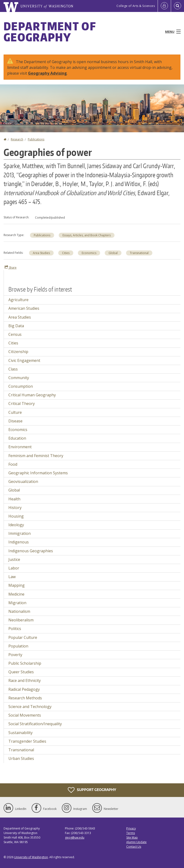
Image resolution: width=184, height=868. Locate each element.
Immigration (20, 533)
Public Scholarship (25, 663)
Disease (15, 421)
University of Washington (31, 857)
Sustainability (20, 733)
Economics (89, 253)
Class (13, 369)
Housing (16, 516)
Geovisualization (23, 481)
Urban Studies (21, 758)
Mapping (17, 585)
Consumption (21, 386)
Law (12, 577)
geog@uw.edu (75, 838)
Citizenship (18, 352)
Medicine (16, 594)
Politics (15, 629)
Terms (131, 833)
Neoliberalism (21, 620)
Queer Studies (21, 672)
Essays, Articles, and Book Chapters (87, 235)
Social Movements (25, 715)
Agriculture (18, 300)
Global (113, 253)
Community (19, 378)
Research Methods (25, 698)
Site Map (132, 838)
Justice (14, 559)
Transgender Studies (27, 741)
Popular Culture (23, 637)
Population (18, 646)
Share (11, 267)
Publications (36, 139)
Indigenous (19, 542)
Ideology (16, 525)
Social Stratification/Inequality (35, 724)
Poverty (15, 655)
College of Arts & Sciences (136, 6)
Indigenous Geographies (31, 551)
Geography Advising (47, 73)
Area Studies (41, 253)
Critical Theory (22, 404)
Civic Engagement (24, 360)
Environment (20, 447)
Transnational (139, 253)
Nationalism (19, 611)
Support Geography (92, 790)
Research (17, 139)
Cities (66, 253)
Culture (15, 412)
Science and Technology (30, 707)
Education (17, 438)
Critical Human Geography (32, 395)
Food (13, 464)
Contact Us (134, 847)
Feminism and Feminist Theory (36, 456)
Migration (17, 603)
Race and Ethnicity (25, 680)
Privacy (131, 828)
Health (14, 499)
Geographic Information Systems (38, 473)
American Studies (24, 308)
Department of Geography (50, 32)
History (15, 508)
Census (15, 334)
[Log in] (164, 6)
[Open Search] (178, 6)
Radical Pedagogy (24, 689)
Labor (14, 568)
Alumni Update (136, 842)
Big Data (16, 326)
